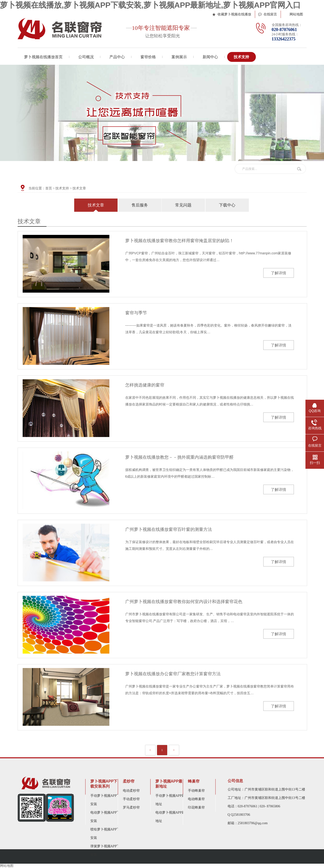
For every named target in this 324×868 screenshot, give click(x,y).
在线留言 (270, 14)
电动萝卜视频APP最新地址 (172, 817)
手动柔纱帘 (131, 799)
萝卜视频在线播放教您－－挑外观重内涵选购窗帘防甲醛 (179, 457)
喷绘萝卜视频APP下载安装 (107, 834)
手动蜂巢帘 (196, 791)
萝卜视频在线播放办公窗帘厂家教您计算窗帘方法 (173, 674)
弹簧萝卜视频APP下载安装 (107, 850)
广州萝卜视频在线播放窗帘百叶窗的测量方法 (169, 529)
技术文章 (79, 188)
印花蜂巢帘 (196, 807)
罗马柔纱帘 (131, 807)
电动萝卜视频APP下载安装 (107, 817)
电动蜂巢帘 (196, 799)
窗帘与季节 (136, 313)
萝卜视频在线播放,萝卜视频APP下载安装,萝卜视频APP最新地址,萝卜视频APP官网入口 (150, 5)
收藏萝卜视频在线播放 (234, 14)
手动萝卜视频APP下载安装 (107, 800)
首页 (49, 188)
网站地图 (296, 14)
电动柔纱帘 (131, 791)
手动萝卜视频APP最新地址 (172, 800)
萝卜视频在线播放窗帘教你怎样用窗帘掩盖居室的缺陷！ (179, 241)
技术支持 (62, 188)
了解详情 (278, 273)
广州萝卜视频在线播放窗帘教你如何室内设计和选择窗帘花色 (184, 602)
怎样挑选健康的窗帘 (145, 385)
